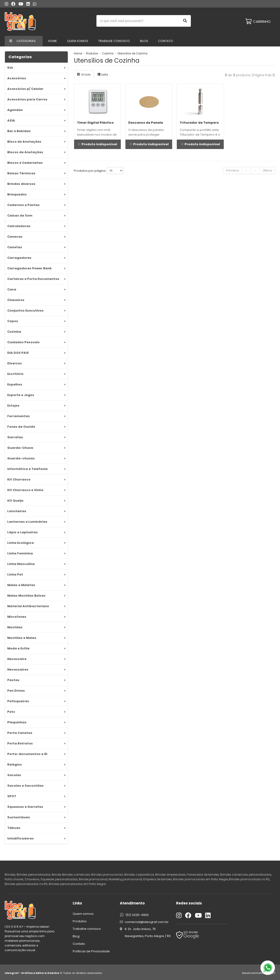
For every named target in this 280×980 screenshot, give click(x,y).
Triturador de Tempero (199, 123)
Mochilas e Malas (22, 638)
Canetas (15, 247)
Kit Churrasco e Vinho (25, 490)
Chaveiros (16, 300)
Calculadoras (19, 226)
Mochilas (15, 627)
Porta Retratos (20, 743)
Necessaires (18, 669)
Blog (144, 41)
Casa (12, 289)
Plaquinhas (17, 722)
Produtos (92, 53)
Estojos (13, 406)
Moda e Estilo (18, 648)
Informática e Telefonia (27, 469)
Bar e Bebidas (19, 131)
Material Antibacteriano (28, 606)
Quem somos (83, 914)
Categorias (26, 41)
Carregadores (19, 258)
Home (53, 41)
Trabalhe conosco (114, 41)
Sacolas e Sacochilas (25, 786)
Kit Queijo (15, 501)
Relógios (15, 765)
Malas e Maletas (21, 585)
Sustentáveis (19, 817)
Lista (103, 74)
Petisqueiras (18, 701)
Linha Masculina (21, 564)
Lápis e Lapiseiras (23, 532)
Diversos (15, 363)
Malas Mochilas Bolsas (26, 596)
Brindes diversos (21, 184)
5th (10, 68)
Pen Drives (16, 691)
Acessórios (17, 78)
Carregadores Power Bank (29, 268)
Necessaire (17, 659)
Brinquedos (17, 194)
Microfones (17, 617)
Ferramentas (19, 416)
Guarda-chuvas (21, 458)
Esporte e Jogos (21, 395)
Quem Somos (78, 41)
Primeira (233, 170)
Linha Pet (15, 574)
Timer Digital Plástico (95, 123)
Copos (13, 321)
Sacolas (14, 775)
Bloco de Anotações (24, 142)
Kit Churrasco (19, 479)
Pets (11, 712)
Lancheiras (17, 511)
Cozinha (14, 332)
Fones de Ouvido (21, 427)
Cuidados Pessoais (23, 342)
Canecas (15, 237)
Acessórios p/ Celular (25, 89)
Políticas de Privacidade (91, 951)
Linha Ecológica (21, 543)
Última (267, 170)
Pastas (13, 680)
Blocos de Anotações (25, 152)
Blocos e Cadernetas (25, 163)
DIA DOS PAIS (18, 353)
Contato (166, 41)
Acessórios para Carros (27, 99)
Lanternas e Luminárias (27, 522)
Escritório (15, 374)
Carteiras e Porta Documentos (33, 279)
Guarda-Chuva (20, 448)
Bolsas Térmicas (21, 173)
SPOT (12, 796)
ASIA (11, 120)
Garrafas (15, 437)
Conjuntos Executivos (25, 311)
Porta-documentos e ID (27, 754)
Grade (84, 74)
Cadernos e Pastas (23, 205)
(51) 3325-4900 (137, 915)
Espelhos (15, 384)
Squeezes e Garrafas (25, 807)
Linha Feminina (20, 553)
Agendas (15, 110)
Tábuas (14, 828)
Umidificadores (21, 838)
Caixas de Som (20, 215)
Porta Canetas (20, 733)
